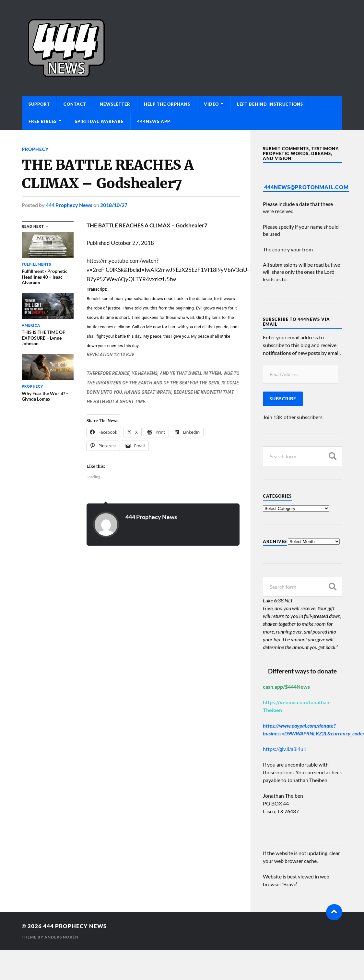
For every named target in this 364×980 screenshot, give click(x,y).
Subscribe (283, 399)
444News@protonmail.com (306, 187)
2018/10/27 (114, 205)
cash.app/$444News (286, 687)
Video (211, 104)
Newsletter (115, 104)
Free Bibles (43, 121)
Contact (75, 104)
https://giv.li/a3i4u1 (285, 749)
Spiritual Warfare (99, 121)
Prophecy (35, 149)
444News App (154, 121)
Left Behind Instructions (270, 104)
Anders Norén (61, 937)
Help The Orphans (167, 104)
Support (39, 104)
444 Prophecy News (69, 205)
